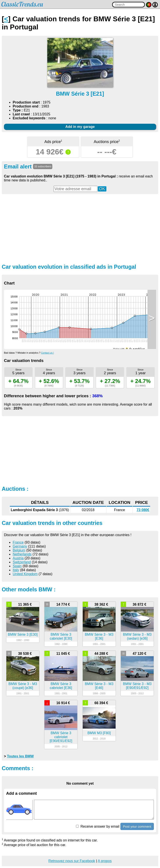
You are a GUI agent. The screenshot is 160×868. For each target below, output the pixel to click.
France (18, 542)
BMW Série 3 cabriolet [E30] (61, 636)
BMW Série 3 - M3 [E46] (99, 686)
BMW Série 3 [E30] (23, 634)
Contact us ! (47, 353)
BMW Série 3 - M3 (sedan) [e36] (137, 636)
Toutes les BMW (20, 756)
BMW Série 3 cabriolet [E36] (61, 686)
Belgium (19, 550)
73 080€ (143, 510)
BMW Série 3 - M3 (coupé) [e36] (23, 686)
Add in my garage (80, 127)
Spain (17, 566)
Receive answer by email (98, 826)
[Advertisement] (80, 228)
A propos (105, 861)
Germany (20, 546)
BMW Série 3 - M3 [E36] (99, 636)
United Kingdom (25, 574)
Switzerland (22, 562)
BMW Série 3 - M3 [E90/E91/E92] (137, 686)
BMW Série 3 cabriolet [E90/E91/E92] (61, 737)
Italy (16, 570)
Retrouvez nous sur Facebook (72, 861)
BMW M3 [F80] (99, 733)
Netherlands (22, 554)
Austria (18, 558)
